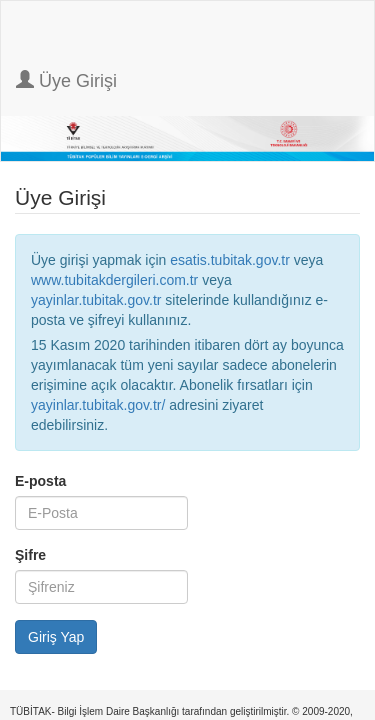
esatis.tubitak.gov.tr (230, 260)
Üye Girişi (66, 80)
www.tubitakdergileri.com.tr (114, 280)
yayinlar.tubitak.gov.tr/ (98, 405)
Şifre (30, 555)
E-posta (40, 481)
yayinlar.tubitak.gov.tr (96, 300)
